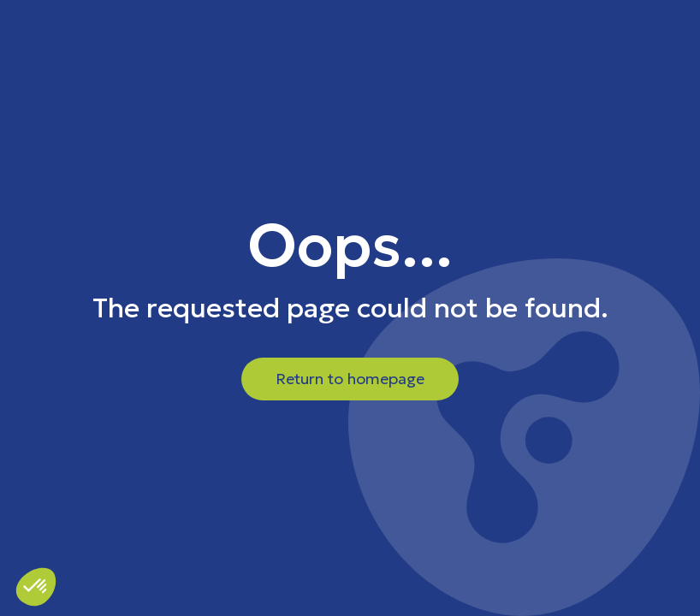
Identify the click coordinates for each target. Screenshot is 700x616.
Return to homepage (350, 379)
